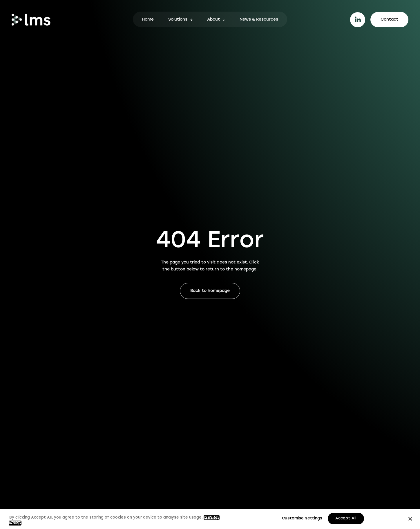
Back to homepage (210, 291)
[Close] (410, 519)
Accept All (346, 518)
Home (148, 20)
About (213, 20)
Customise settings (302, 518)
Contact (389, 20)
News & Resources (259, 20)
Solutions (178, 20)
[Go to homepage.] (31, 20)
